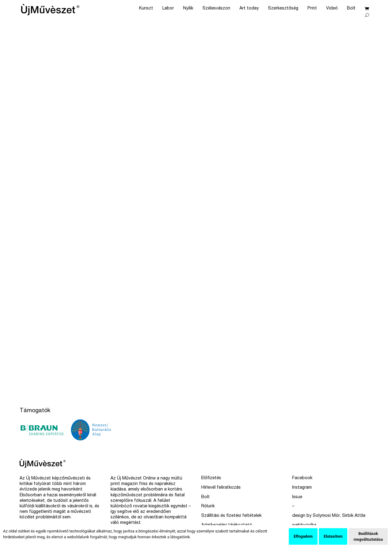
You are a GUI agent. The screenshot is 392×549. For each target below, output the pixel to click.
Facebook (302, 478)
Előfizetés (211, 478)
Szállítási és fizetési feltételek (231, 516)
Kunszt (146, 9)
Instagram (302, 488)
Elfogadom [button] (303, 536)
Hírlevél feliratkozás (221, 488)
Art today (249, 9)
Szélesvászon (216, 9)
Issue (297, 497)
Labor (168, 9)
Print (312, 9)
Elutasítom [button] (333, 536)
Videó (332, 9)
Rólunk (208, 506)
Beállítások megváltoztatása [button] (368, 536)
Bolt (351, 9)
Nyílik (188, 9)
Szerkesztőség (283, 9)
